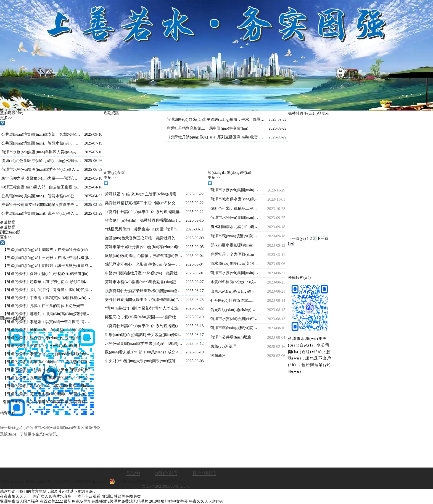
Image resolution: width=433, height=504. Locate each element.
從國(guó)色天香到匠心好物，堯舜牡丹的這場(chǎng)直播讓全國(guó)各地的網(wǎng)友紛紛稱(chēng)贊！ (144, 238)
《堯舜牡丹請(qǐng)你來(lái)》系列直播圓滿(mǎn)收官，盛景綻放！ (216, 137)
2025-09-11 (195, 229)
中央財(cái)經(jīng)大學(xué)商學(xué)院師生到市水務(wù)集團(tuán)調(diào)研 (144, 361)
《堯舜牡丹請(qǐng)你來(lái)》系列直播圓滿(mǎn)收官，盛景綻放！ (144, 212)
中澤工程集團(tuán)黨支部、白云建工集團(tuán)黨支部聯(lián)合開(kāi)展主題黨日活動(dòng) (41, 187)
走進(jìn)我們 (166, 473)
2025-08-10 (195, 352)
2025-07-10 (93, 152)
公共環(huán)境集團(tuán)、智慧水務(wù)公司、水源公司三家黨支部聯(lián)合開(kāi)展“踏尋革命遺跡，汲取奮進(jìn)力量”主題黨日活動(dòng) (41, 196)
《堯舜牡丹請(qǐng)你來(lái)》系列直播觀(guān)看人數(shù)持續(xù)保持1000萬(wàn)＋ (144, 326)
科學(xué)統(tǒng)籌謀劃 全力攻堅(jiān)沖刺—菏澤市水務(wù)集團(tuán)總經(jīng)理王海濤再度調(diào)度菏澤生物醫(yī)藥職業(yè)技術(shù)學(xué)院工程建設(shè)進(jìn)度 (144, 335)
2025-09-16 (195, 220)
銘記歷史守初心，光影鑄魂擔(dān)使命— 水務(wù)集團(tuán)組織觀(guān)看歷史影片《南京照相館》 (144, 264)
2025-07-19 (93, 143)
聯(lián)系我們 (204, 473)
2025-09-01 (195, 273)
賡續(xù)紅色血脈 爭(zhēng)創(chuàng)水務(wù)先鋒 (41, 161)
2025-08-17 (195, 335)
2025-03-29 (93, 205)
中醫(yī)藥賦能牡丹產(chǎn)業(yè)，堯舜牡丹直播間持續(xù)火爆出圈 (144, 273)
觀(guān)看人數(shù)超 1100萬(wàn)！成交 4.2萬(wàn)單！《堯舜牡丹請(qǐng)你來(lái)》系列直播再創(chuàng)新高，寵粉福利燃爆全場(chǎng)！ (144, 352)
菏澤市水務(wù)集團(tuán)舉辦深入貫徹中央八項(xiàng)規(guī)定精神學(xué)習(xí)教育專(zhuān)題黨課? (41, 152)
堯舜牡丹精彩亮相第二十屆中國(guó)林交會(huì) (207, 128)
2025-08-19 (195, 317)
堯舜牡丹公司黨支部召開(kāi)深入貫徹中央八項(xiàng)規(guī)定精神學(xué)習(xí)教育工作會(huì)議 (41, 205)
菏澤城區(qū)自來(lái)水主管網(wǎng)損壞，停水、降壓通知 (216, 120)
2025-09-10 (93, 134)
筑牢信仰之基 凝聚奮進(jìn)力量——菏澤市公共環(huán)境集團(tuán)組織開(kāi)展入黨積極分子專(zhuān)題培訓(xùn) (41, 178)
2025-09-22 (277, 120)
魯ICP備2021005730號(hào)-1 (166, 486)
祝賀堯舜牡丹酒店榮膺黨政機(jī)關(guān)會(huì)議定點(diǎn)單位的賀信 (144, 291)
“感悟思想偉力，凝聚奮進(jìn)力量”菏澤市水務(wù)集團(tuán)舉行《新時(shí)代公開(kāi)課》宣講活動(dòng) (144, 229)
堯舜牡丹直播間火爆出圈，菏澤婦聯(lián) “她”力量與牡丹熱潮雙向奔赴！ (144, 300)
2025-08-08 (195, 361)
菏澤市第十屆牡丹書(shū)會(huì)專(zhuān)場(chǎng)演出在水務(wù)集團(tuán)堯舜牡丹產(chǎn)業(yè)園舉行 (144, 247)
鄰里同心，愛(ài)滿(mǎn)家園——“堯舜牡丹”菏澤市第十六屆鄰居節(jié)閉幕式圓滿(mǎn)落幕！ (144, 317)
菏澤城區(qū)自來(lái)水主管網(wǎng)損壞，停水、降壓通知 (144, 194)
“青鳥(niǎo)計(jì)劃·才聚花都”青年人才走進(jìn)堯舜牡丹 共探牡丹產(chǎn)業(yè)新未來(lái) (144, 308)
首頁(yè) (133, 473)
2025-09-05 (195, 247)
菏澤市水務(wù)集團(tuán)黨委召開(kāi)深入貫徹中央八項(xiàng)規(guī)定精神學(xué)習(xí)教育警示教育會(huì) (41, 170)
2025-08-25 (195, 300)
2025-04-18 (93, 187)
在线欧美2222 (51, 501)
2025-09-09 (195, 238)
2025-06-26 (93, 161)
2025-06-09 (93, 170)
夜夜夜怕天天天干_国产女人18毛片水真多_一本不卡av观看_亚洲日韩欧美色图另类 (70, 496)
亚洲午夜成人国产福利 (19, 501)
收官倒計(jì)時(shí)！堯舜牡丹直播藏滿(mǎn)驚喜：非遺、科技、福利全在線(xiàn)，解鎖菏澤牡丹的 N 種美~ (144, 220)
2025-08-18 (195, 326)
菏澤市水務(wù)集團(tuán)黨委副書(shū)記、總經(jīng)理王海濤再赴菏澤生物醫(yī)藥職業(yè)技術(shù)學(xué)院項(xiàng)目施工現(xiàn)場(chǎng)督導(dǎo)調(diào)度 (144, 282)
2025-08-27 (195, 282)
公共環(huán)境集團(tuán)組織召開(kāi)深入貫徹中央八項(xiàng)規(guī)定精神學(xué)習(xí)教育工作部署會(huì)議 (41, 213)
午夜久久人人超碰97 (206, 501)
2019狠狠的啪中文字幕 (168, 501)
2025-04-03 (93, 196)
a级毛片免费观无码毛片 (128, 501)
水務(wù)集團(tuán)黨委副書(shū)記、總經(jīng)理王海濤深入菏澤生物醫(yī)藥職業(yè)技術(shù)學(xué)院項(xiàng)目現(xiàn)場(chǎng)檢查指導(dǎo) (144, 344)
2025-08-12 (195, 344)
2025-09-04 (195, 256)
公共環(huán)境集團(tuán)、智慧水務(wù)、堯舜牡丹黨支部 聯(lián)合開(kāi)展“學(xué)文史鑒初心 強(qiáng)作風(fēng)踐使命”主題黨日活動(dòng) (41, 143)
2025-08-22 (195, 308)
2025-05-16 (93, 178)
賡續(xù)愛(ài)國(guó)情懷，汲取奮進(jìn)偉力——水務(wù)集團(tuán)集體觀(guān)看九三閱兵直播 (144, 256)
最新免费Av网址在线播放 (85, 501)
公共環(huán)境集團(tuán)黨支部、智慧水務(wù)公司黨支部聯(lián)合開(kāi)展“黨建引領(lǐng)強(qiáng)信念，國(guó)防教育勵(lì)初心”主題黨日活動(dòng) (41, 134)
